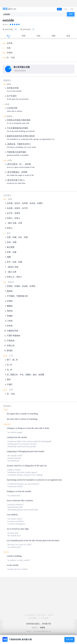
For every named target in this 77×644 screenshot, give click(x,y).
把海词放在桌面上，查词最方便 (39, 624)
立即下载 (69, 639)
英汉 (59, 9)
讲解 (53, 36)
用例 (24, 36)
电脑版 (42, 627)
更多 (72, 9)
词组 (38, 36)
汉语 (66, 9)
